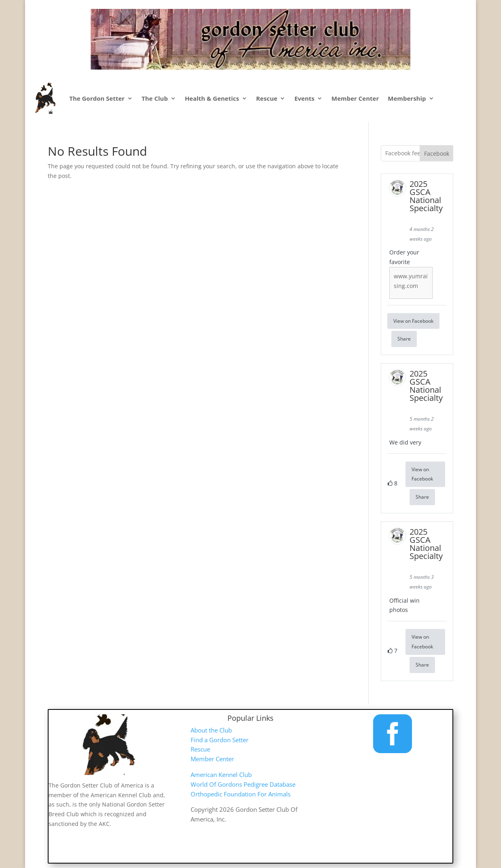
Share (404, 339)
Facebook (437, 153)
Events (304, 98)
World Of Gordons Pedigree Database (243, 784)
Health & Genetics (212, 98)
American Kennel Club (221, 775)
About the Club (211, 730)
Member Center (355, 98)
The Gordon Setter (97, 98)
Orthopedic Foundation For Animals (241, 794)
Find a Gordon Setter (220, 740)
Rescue (267, 98)
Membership (407, 98)
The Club (155, 98)
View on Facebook (413, 321)
